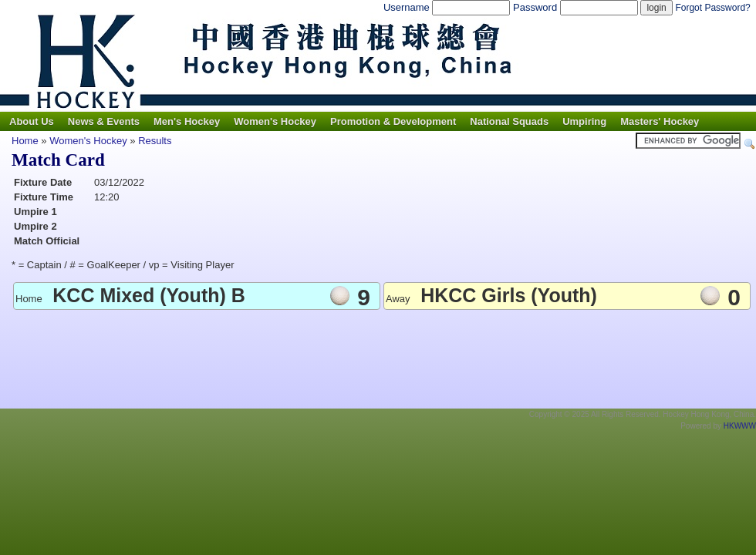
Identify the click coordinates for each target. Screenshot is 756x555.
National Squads (509, 121)
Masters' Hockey (660, 121)
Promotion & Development (393, 121)
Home (25, 141)
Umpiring (584, 121)
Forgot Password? (712, 8)
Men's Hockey (187, 121)
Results (155, 141)
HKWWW (740, 426)
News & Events (104, 121)
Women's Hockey (275, 121)
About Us (32, 121)
